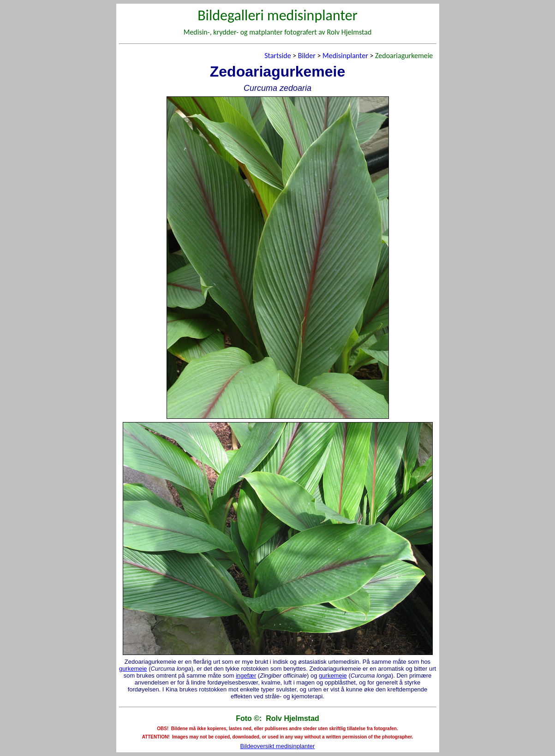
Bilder (307, 56)
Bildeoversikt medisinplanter (278, 746)
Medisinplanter (345, 56)
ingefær (246, 676)
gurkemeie (133, 669)
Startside (277, 56)
